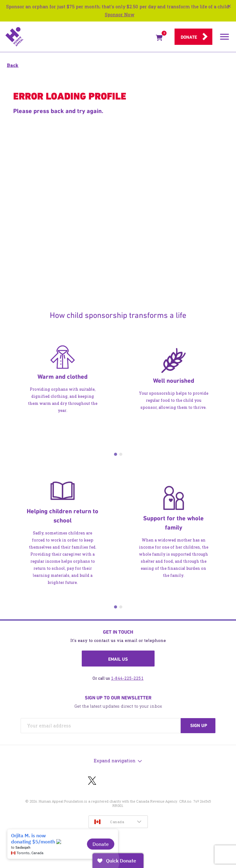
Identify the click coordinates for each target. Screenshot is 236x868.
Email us (118, 659)
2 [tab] (121, 454)
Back (13, 65)
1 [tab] (116, 454)
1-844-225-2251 (127, 678)
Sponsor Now (120, 15)
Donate (189, 37)
